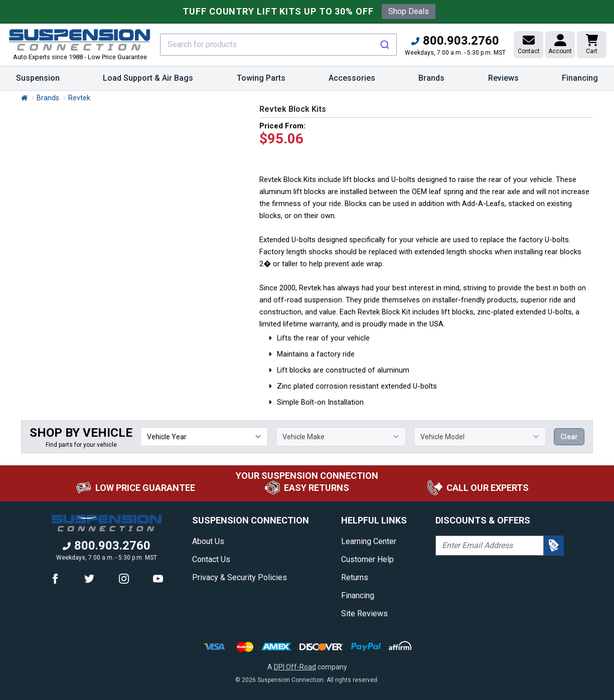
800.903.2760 (455, 41)
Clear (569, 437)
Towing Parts (261, 82)
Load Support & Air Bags (148, 82)
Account (560, 44)
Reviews (503, 78)
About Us (208, 541)
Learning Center (369, 541)
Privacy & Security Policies (240, 577)
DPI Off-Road (295, 667)
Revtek (79, 98)
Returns (355, 577)
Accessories (352, 82)
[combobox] (278, 45)
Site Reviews (364, 614)
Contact (529, 44)
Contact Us (211, 559)
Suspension (38, 82)
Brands (431, 82)
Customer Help (367, 559)
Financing (580, 78)
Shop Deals (409, 11)
